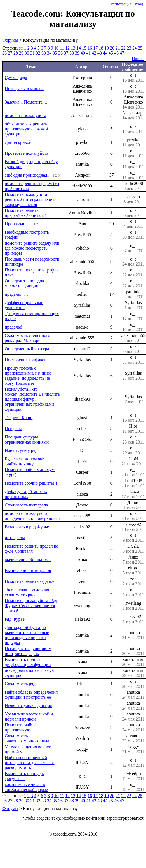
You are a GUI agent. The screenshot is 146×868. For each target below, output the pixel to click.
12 (67, 48)
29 (21, 53)
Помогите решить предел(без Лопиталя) (25, 213)
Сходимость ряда (21, 684)
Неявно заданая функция (28, 706)
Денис (133, 505)
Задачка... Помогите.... (26, 102)
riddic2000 (133, 186)
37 (66, 53)
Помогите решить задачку (29, 581)
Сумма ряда (16, 78)
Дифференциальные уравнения (24, 305)
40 (83, 53)
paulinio (133, 294)
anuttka (133, 635)
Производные (18, 224)
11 (62, 48)
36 (60, 53)
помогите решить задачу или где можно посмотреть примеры (32, 248)
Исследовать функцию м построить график (28, 651)
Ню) (133, 429)
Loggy (133, 749)
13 (73, 48)
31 (32, 53)
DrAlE (133, 549)
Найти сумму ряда (22, 450)
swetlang (133, 606)
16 (90, 48)
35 (55, 53)
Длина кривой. (19, 142)
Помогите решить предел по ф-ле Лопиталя (32, 549)
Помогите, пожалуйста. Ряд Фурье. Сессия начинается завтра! (31, 606)
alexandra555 (133, 338)
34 (49, 53)
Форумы (10, 40)
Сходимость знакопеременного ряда (27, 738)
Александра (133, 116)
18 (101, 48)
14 (79, 48)
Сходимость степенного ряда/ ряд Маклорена (27, 338)
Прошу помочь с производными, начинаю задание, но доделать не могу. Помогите (28, 376)
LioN (133, 461)
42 (94, 53)
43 (100, 53)
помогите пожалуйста (25, 115)
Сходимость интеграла (26, 505)
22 (123, 48)
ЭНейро (133, 776)
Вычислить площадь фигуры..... (24, 776)
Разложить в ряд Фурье (27, 527)
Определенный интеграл (28, 349)
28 (16, 53)
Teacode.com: (38, 13)
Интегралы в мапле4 (24, 89)
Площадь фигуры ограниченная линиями (27, 439)
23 (129, 48)
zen (133, 581)
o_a (133, 78)
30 (27, 53)
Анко (133, 560)
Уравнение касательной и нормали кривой (29, 716)
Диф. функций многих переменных (26, 494)
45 (111, 53)
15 (84, 48)
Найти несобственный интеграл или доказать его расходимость (30, 763)
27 (10, 53)
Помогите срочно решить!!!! (32, 483)
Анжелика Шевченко (133, 102)
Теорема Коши (19, 418)
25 (140, 48)
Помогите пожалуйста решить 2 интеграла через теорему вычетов (29, 199)
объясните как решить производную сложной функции (26, 129)
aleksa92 (133, 527)
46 (116, 53)
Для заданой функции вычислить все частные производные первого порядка (27, 635)
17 (95, 48)
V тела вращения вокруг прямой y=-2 (28, 749)
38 (72, 53)
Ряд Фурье (15, 619)
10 (56, 48)
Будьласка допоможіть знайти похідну (26, 461)
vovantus (133, 738)
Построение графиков (26, 360)
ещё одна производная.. (27, 175)
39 (77, 53)
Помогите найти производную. (20, 727)
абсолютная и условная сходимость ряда (27, 592)
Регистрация (121, 4)
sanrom (133, 200)
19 (107, 48)
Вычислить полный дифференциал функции (28, 662)
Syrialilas (133, 305)
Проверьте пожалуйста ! (28, 153)
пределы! (14, 327)
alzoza (133, 494)
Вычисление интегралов (28, 570)
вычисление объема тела (28, 559)
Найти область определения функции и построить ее (31, 695)
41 (88, 53)
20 (112, 48)
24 (135, 48)
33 (44, 53)
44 (105, 53)
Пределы (13, 429)
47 (122, 53)
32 (38, 53)
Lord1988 (133, 483)
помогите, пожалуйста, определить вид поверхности (32, 516)
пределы (13, 294)
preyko (133, 142)
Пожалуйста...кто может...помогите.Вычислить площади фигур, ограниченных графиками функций (32, 399)
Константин (133, 662)
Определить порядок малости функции (24, 283)
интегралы (15, 538)
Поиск (138, 59)
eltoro (133, 571)
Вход (139, 4)
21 (118, 48)
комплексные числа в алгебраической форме (26, 787)
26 (4, 53)
